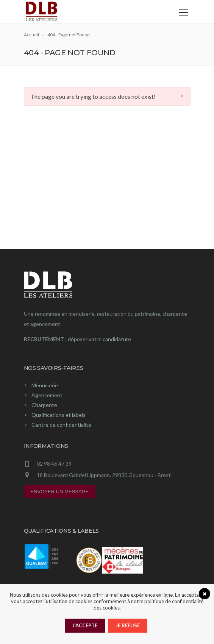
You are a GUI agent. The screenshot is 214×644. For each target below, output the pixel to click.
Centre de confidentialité (61, 425)
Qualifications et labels (59, 415)
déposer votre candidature (99, 339)
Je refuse (128, 625)
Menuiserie (45, 385)
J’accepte (85, 625)
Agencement (47, 395)
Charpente (44, 405)
